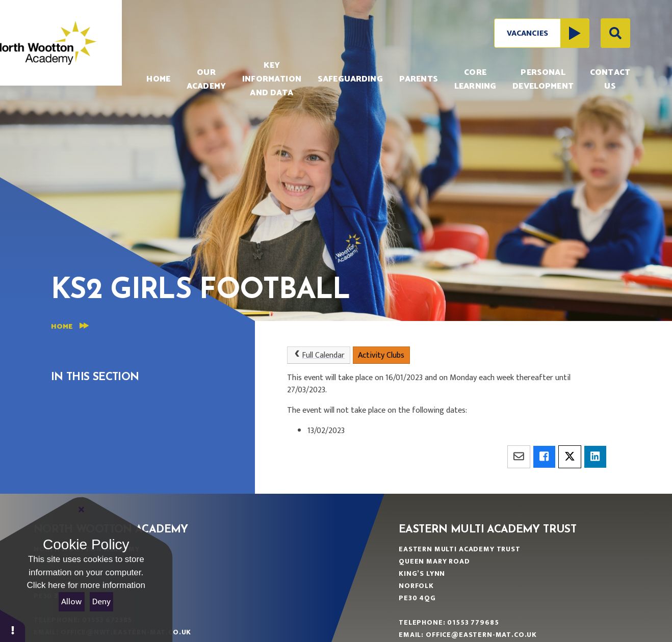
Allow (71, 602)
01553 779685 (473, 622)
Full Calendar (318, 355)
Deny (101, 602)
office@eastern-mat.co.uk (481, 635)
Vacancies (548, 33)
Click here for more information (86, 585)
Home (62, 327)
